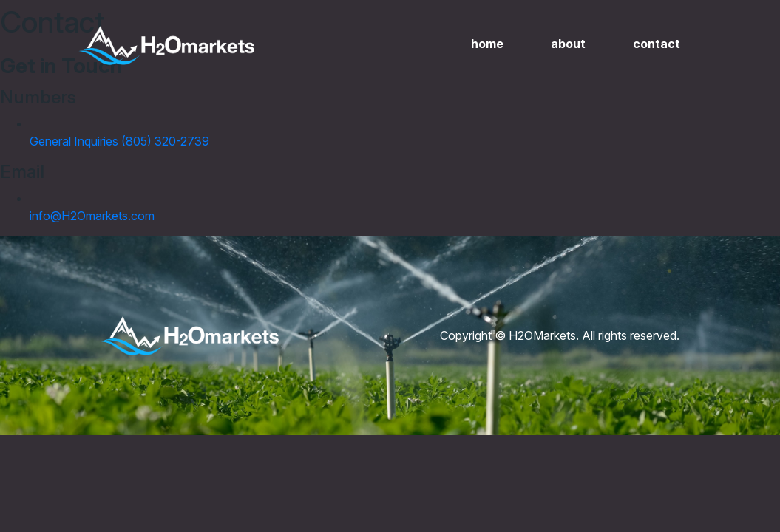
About (568, 44)
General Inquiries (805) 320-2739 (119, 141)
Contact (657, 44)
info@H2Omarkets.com (92, 216)
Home (487, 44)
